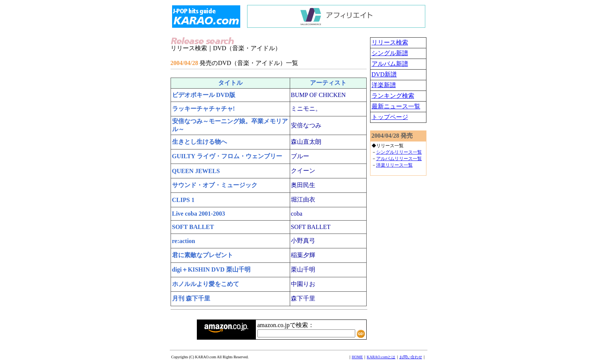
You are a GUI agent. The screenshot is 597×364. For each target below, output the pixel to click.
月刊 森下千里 (191, 298)
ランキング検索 (393, 96)
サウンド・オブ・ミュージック (215, 185)
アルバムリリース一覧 (399, 159)
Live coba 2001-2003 (199, 214)
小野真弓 (303, 241)
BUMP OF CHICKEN (318, 95)
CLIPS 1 (183, 200)
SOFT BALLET (193, 227)
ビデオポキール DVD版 (204, 95)
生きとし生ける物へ (200, 142)
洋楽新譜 (384, 85)
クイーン (303, 171)
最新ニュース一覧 (396, 106)
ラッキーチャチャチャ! (204, 109)
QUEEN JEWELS (196, 171)
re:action (184, 241)
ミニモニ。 (306, 109)
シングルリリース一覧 (399, 152)
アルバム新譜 (390, 64)
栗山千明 (303, 269)
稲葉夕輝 (303, 255)
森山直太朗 (306, 142)
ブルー (300, 156)
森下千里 (303, 298)
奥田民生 (303, 185)
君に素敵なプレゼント (203, 255)
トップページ (390, 117)
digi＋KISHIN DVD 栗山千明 (211, 269)
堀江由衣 (303, 199)
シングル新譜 (390, 53)
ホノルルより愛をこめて (206, 284)
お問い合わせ (411, 357)
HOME (357, 357)
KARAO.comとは (381, 357)
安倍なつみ (306, 125)
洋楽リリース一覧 (394, 165)
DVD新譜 (384, 74)
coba (297, 214)
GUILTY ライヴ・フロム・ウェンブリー (227, 156)
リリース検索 (390, 42)
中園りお (303, 284)
